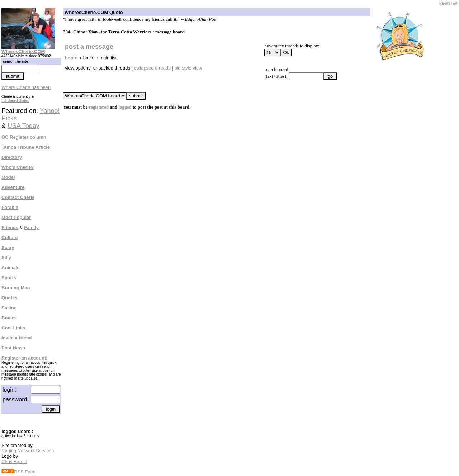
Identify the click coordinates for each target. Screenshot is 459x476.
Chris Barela (14, 461)
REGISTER (448, 3)
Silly (6, 258)
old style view (188, 68)
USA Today (23, 126)
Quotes (10, 298)
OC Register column (24, 137)
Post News (13, 348)
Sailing (9, 308)
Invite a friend (17, 338)
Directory (12, 157)
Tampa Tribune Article (26, 147)
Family (31, 227)
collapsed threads (152, 68)
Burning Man (16, 288)
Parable (10, 207)
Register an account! (25, 358)
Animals (11, 268)
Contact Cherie (18, 197)
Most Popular (16, 217)
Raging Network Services (28, 451)
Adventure (13, 187)
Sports (9, 278)
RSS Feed (18, 472)
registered (99, 107)
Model (8, 177)
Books (9, 318)
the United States (15, 101)
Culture (10, 237)
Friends (10, 227)
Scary (8, 247)
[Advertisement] (402, 171)
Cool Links (13, 328)
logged (125, 107)
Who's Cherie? (18, 167)
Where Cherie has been (26, 87)
